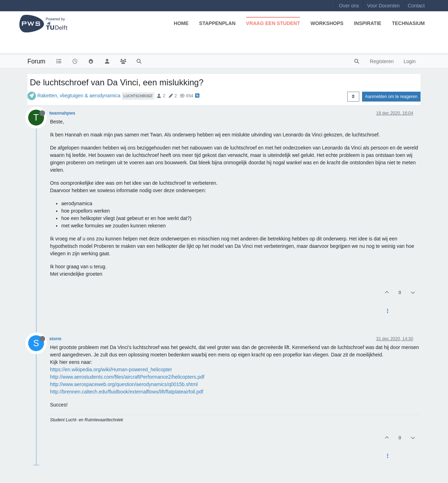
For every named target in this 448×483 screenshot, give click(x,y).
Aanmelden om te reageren (391, 97)
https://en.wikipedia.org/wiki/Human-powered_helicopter (111, 369)
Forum (36, 61)
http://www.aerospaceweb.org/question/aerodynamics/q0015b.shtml (124, 384)
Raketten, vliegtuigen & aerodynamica (79, 96)
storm (55, 339)
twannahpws (62, 113)
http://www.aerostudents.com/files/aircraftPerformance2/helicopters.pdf (127, 377)
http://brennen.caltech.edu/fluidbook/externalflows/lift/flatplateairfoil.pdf (127, 392)
